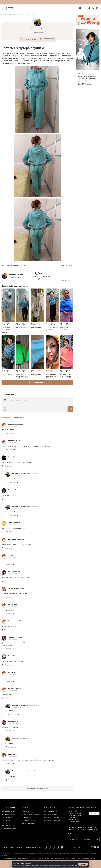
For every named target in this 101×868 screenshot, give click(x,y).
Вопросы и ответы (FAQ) (33, 848)
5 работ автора (49, 39)
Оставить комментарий (37, 789)
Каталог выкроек (10, 807)
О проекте (26, 811)
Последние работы (51, 811)
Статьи (25, 807)
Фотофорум (13, 15)
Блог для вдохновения (30, 823)
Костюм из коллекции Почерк (6, 330)
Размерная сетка (16, 848)
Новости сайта (27, 817)
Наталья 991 (12, 604)
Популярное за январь (52, 820)
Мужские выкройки (8, 814)
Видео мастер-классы (9, 829)
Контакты (5, 848)
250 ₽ (80, 74)
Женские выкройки (8, 811)
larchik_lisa (12, 672)
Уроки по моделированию (31, 814)
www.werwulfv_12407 (16, 588)
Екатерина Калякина (16, 539)
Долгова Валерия (15, 490)
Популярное (6, 820)
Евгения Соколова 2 (16, 637)
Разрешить (83, 864)
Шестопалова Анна (16, 274)
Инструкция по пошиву (30, 820)
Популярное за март (51, 814)
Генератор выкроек (8, 826)
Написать (94, 813)
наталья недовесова (16, 424)
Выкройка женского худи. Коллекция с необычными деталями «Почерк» (88, 79)
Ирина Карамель (14, 572)
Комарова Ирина (14, 689)
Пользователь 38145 (16, 621)
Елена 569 (12, 656)
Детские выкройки (8, 817)
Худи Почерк (36, 327)
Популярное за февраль (53, 817)
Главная (4, 15)
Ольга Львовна (14, 457)
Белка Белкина (14, 523)
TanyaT (10, 555)
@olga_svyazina (14, 440)
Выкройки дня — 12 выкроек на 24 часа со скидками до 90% (47, 2)
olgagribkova (13, 722)
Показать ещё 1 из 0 (37, 382)
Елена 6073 (12, 754)
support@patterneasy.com (82, 847)
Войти (96, 2)
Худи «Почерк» (22, 327)
